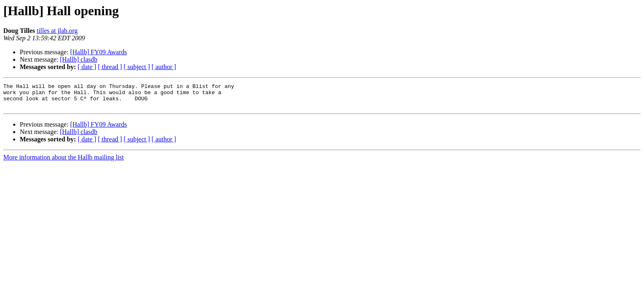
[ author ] (164, 67)
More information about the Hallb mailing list (63, 162)
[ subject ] (137, 67)
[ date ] (87, 67)
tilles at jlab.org (57, 31)
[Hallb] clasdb (79, 59)
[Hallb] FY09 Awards (99, 52)
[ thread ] (110, 67)
